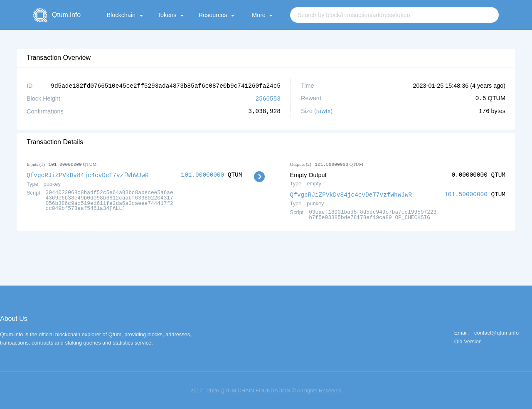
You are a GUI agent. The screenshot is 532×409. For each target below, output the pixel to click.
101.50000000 (466, 193)
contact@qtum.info (496, 332)
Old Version (468, 341)
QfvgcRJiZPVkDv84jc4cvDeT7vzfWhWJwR (88, 174)
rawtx (323, 111)
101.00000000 (203, 174)
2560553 (268, 98)
